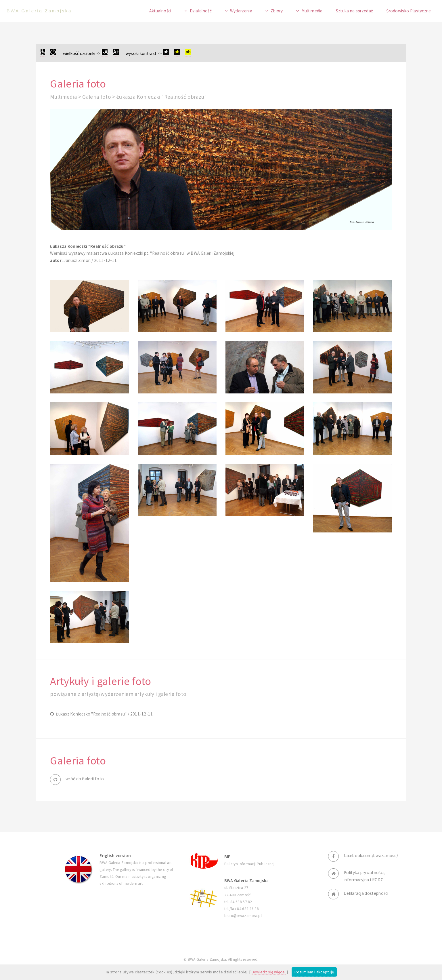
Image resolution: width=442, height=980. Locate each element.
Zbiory (277, 11)
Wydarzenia (241, 11)
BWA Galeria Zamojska (39, 11)
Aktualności (160, 11)
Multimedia (312, 11)
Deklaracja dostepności (366, 893)
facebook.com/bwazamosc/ (371, 856)
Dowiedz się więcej (269, 972)
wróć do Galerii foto (85, 779)
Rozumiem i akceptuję (314, 972)
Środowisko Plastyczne (408, 11)
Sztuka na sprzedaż (355, 11)
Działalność (201, 11)
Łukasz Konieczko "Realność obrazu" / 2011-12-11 (104, 714)
